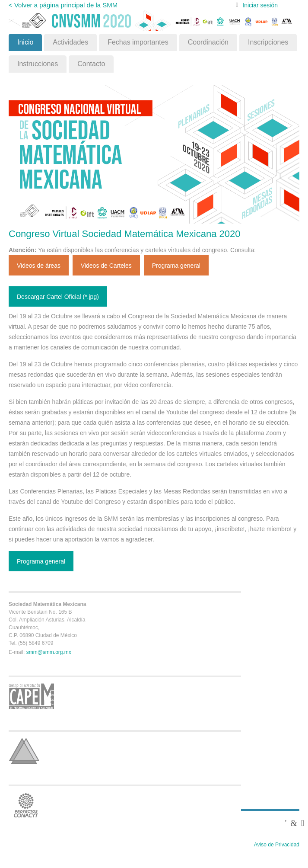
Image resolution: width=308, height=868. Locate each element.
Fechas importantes (138, 42)
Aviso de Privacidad (277, 845)
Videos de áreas (39, 266)
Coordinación (208, 42)
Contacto (91, 64)
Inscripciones (268, 42)
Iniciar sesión (260, 5)
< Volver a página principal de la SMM (63, 5)
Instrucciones (38, 64)
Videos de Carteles (106, 266)
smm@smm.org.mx (49, 652)
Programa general (176, 266)
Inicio (25, 42)
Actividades (70, 42)
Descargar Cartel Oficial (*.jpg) (58, 297)
